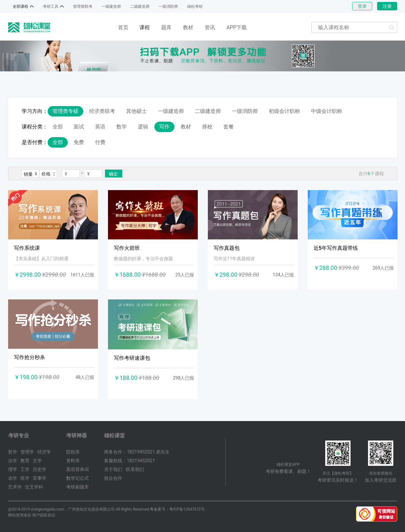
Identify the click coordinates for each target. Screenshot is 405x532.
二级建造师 (140, 6)
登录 (362, 6)
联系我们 (135, 469)
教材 (188, 27)
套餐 (229, 127)
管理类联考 (83, 6)
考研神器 (77, 435)
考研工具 (51, 6)
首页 (123, 27)
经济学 (44, 452)
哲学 (13, 452)
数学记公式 (77, 478)
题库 (166, 27)
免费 (79, 142)
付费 (100, 142)
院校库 (73, 452)
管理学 (27, 452)
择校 (207, 127)
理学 (13, 469)
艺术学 (15, 487)
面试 (79, 127)
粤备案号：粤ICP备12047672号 (177, 509)
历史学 (40, 469)
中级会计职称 (327, 111)
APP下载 (237, 27)
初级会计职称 (284, 111)
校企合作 (113, 478)
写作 (164, 127)
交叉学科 (34, 487)
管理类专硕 (66, 111)
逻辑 (143, 127)
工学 (25, 469)
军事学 (40, 478)
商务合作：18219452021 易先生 (137, 452)
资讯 (210, 27)
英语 (100, 127)
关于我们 (113, 469)
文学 (37, 461)
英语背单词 (77, 469)
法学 (13, 461)
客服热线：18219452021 (130, 461)
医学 (25, 478)
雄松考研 (195, 6)
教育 (25, 461)
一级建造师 (111, 6)
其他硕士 (137, 111)
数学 (122, 127)
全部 (58, 127)
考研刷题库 (77, 487)
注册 (387, 6)
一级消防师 (168, 6)
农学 (13, 478)
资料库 (73, 461)
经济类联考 (102, 111)
